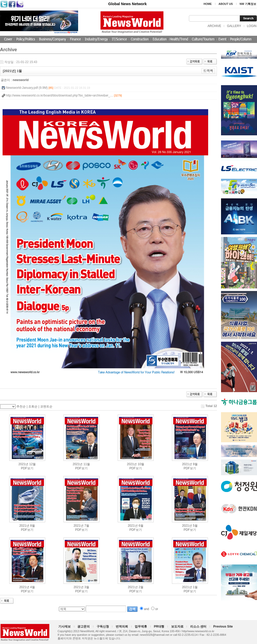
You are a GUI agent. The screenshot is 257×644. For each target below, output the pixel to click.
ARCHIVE (214, 26)
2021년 (24, 464)
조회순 (33, 407)
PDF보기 (27, 468)
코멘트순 (46, 407)
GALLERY (234, 26)
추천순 (21, 407)
